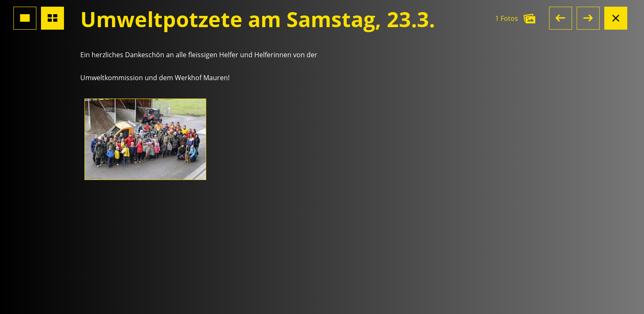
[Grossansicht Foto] (25, 18)
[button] (561, 18)
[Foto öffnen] (145, 139)
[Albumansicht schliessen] (616, 18)
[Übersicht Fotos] (52, 18)
